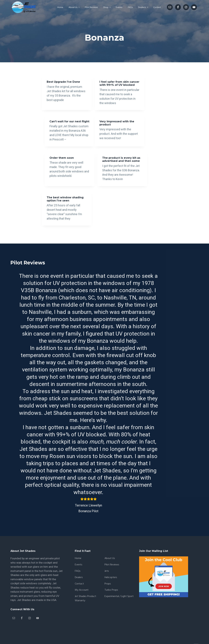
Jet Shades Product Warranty (85, 585)
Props (108, 570)
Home (78, 545)
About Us (110, 545)
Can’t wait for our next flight (145, 83)
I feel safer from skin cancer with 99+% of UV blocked (104, 85)
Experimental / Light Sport (119, 583)
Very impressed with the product (61, 130)
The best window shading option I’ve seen (60, 179)
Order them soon (102, 129)
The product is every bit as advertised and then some (147, 132)
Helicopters (111, 564)
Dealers (79, 564)
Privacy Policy (101, 632)
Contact (79, 570)
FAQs (78, 557)
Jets (107, 557)
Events (79, 551)
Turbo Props (111, 576)
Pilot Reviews (112, 551)
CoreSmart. (84, 632)
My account (82, 576)
